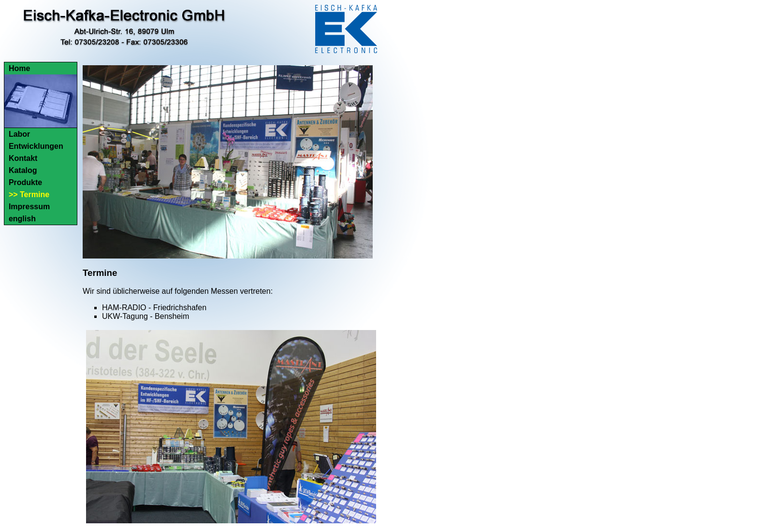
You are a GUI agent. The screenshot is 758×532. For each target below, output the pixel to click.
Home (19, 68)
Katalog (23, 170)
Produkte (25, 182)
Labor (19, 134)
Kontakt (23, 158)
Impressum (29, 207)
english (22, 219)
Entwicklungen (36, 146)
